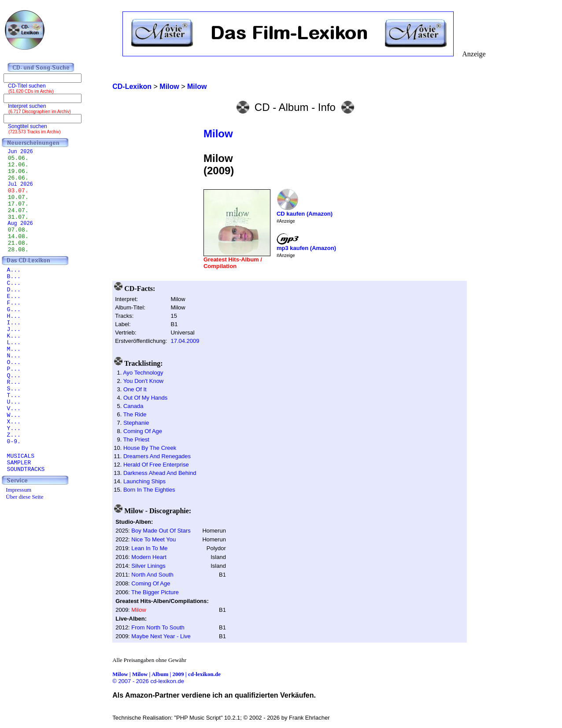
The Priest (136, 439)
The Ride (135, 414)
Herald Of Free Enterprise (156, 465)
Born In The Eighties (149, 490)
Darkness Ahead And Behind (160, 473)
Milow (218, 134)
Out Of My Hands (145, 398)
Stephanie (136, 423)
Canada (133, 406)
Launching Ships (144, 481)
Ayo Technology (143, 373)
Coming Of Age (143, 431)
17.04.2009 (185, 341)
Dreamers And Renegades (157, 456)
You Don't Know (144, 381)
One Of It (135, 389)
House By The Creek (150, 448)
